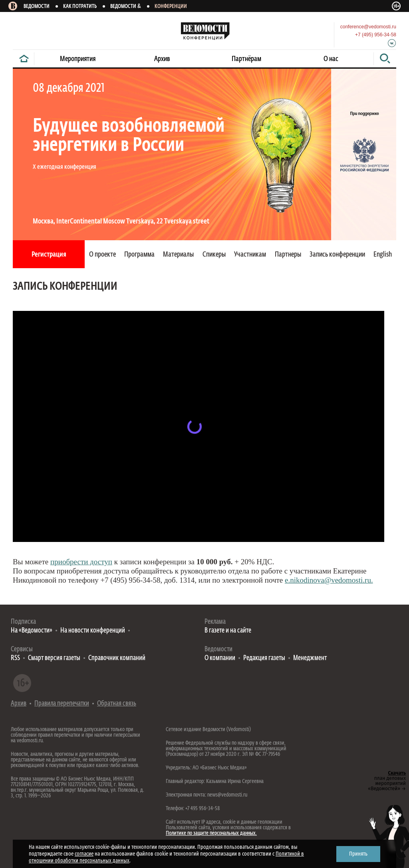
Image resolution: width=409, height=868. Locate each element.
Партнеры (288, 255)
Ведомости (37, 7)
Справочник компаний (117, 658)
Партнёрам (246, 59)
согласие (84, 854)
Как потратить (80, 7)
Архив (162, 59)
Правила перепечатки (62, 704)
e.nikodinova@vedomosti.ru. (329, 580)
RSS (15, 658)
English (383, 255)
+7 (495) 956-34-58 (376, 35)
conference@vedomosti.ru (368, 27)
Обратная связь (117, 704)
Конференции (171, 7)
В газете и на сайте (228, 631)
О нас (331, 59)
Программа (139, 255)
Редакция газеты (264, 658)
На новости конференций (93, 631)
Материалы (178, 255)
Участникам (250, 255)
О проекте (102, 255)
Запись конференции (337, 255)
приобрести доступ (81, 562)
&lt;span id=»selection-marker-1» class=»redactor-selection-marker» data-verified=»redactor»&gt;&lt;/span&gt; (199, 426)
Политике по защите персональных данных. (211, 833)
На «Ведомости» (32, 631)
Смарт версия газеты (54, 658)
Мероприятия (78, 59)
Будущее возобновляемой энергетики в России (129, 136)
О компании (220, 658)
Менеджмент (310, 658)
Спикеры (214, 255)
